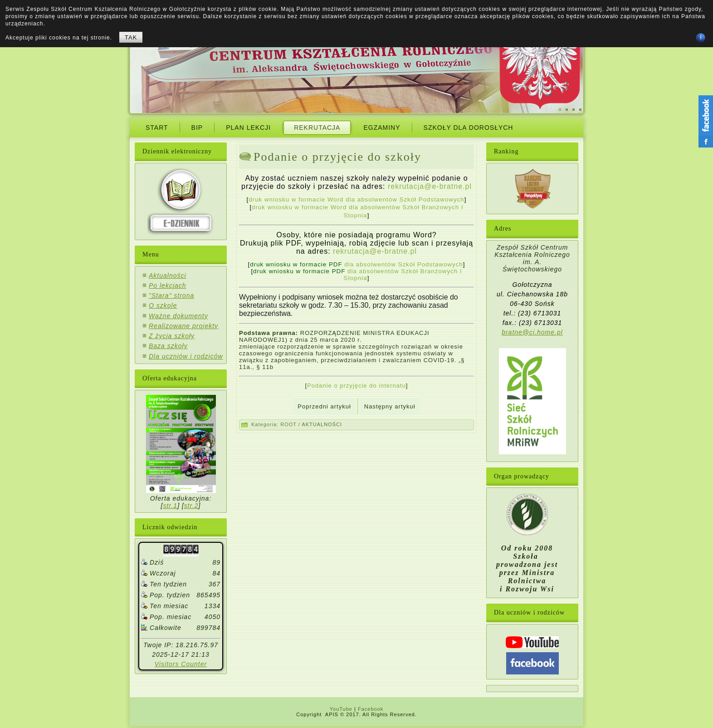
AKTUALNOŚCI (322, 424)
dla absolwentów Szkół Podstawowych (356, 264)
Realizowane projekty (183, 326)
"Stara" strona (171, 295)
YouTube (341, 709)
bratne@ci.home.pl (532, 332)
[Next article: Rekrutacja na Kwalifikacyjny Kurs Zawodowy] (390, 406)
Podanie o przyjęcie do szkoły (337, 157)
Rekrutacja (317, 128)
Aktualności (168, 275)
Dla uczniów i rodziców (186, 356)
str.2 (191, 506)
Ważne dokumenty (178, 316)
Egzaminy (382, 128)
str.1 (170, 506)
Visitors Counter (181, 664)
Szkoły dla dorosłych (469, 128)
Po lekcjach (168, 285)
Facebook (371, 709)
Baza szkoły (168, 346)
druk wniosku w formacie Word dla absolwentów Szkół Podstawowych (356, 199)
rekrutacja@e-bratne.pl (430, 186)
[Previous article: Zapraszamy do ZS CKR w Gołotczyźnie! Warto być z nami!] (324, 406)
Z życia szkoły (172, 336)
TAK (131, 37)
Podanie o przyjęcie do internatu (356, 386)
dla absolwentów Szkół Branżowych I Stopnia (358, 275)
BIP (197, 128)
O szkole (163, 305)
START (157, 128)
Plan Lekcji (248, 128)
